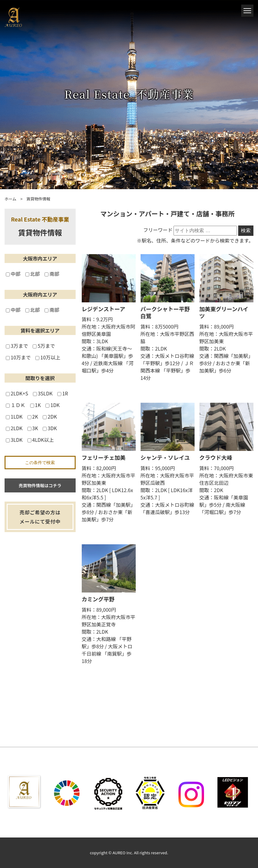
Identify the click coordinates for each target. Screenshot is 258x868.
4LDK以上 (41, 440)
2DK (50, 416)
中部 (13, 274)
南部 (52, 274)
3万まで (17, 346)
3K (33, 428)
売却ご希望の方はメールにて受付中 (40, 517)
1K (36, 405)
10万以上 (48, 357)
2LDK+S (17, 393)
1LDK (14, 416)
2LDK (14, 428)
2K (33, 416)
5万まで (44, 346)
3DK (50, 428)
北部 (33, 274)
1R (63, 393)
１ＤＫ (16, 405)
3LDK (14, 440)
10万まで (18, 357)
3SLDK (43, 393)
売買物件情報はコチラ (40, 485)
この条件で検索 (40, 463)
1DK (52, 405)
